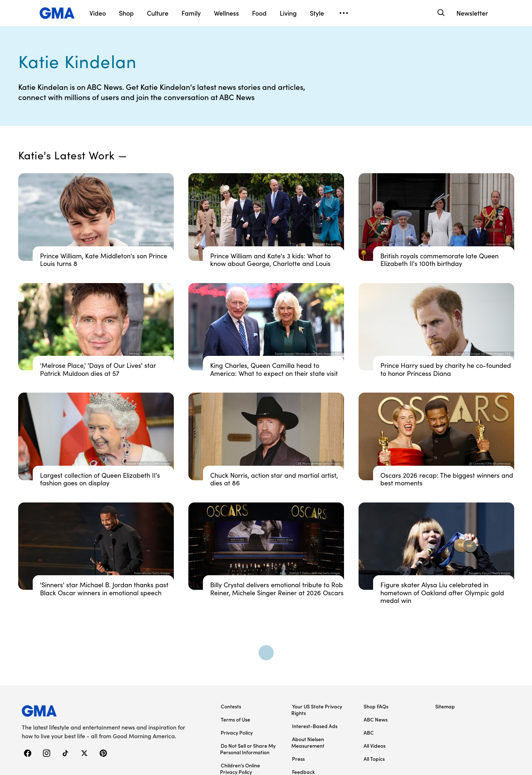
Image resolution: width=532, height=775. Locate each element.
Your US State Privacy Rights (317, 710)
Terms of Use (235, 719)
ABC (369, 732)
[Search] (441, 13)
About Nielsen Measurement (308, 742)
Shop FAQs (376, 706)
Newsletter (472, 13)
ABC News (376, 719)
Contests (231, 706)
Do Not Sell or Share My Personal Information (248, 749)
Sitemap (445, 706)
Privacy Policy (237, 732)
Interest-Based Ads (315, 726)
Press (298, 759)
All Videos (375, 746)
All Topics (374, 759)
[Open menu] (344, 13)
